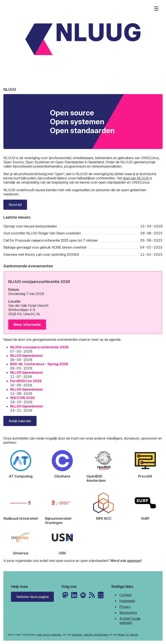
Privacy (125, 607)
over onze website (49, 635)
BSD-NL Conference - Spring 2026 (39, 364)
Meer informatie (27, 325)
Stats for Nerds (128, 635)
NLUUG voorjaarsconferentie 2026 (39, 347)
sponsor (134, 561)
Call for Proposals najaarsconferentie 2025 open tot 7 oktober (51, 240)
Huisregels (127, 601)
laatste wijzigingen (96, 635)
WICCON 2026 (22, 398)
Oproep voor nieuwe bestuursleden (30, 226)
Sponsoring (128, 613)
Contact (125, 595)
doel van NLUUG (136, 178)
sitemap (77, 635)
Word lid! (15, 205)
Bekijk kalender (20, 421)
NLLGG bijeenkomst (27, 356)
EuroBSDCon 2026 (26, 381)
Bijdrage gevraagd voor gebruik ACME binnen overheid (45, 247)
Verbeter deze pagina (32, 597)
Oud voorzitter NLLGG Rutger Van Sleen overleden (42, 233)
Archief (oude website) (130, 621)
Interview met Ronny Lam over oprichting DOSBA (41, 254)
